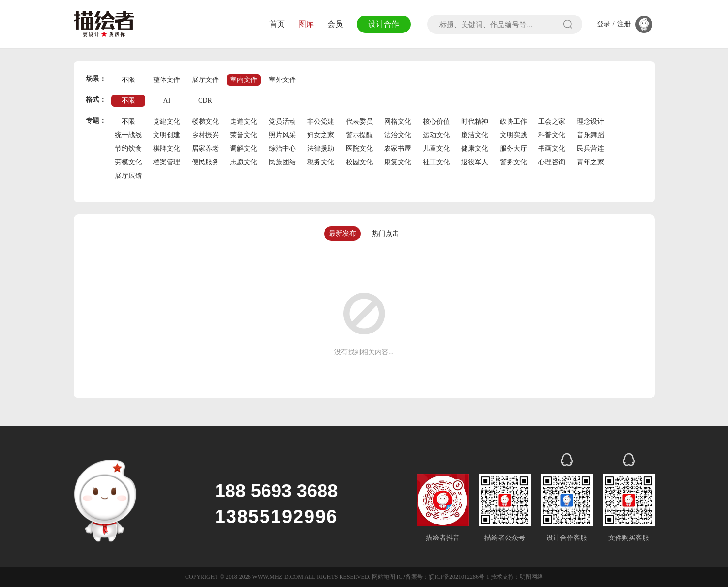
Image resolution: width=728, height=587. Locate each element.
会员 (335, 24)
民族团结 (282, 162)
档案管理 (167, 162)
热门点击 (386, 233)
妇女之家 (321, 135)
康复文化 (398, 162)
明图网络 (531, 577)
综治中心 (282, 149)
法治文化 (398, 135)
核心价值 (436, 121)
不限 (128, 80)
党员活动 (282, 121)
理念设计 (590, 121)
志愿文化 (244, 162)
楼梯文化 (205, 121)
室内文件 (244, 80)
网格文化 (398, 121)
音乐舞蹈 (590, 135)
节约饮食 (128, 149)
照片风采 (282, 135)
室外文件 (282, 80)
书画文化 (552, 149)
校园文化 (359, 162)
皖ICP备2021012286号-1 (459, 577)
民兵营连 (590, 149)
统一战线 (128, 135)
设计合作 (384, 24)
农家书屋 (398, 149)
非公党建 (321, 121)
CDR (205, 101)
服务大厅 (513, 149)
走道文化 (244, 121)
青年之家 (590, 162)
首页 (277, 24)
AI (167, 101)
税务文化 (321, 162)
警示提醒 (359, 135)
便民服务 (205, 162)
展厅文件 (205, 80)
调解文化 (244, 149)
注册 (624, 24)
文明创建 (167, 135)
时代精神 (475, 121)
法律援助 (321, 149)
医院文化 (359, 149)
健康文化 (475, 149)
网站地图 (384, 577)
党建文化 (167, 121)
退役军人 (475, 162)
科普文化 (552, 135)
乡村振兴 (205, 135)
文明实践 (513, 135)
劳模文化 (128, 162)
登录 (604, 24)
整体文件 (167, 80)
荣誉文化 (244, 135)
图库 (306, 24)
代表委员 (359, 121)
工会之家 (552, 121)
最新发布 (342, 233)
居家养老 (205, 149)
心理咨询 (552, 162)
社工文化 (436, 162)
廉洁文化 (475, 135)
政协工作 (513, 121)
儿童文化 (436, 149)
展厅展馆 (128, 176)
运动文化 (436, 135)
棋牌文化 (167, 149)
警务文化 (513, 162)
